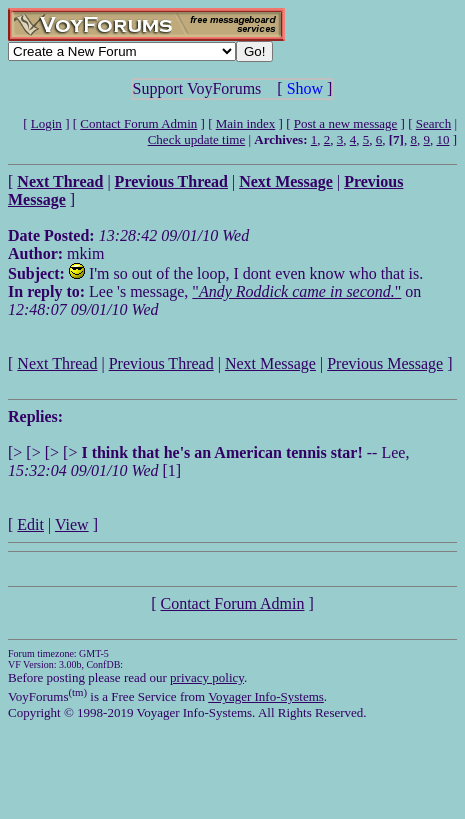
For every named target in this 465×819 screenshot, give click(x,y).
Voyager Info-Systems (266, 696)
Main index (246, 123)
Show (305, 88)
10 (442, 139)
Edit (30, 524)
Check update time (196, 139)
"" (296, 291)
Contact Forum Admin (138, 123)
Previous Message (385, 363)
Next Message (270, 363)
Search (433, 123)
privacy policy (207, 677)
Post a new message (346, 123)
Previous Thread (161, 363)
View (72, 524)
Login (46, 123)
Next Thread (57, 363)
